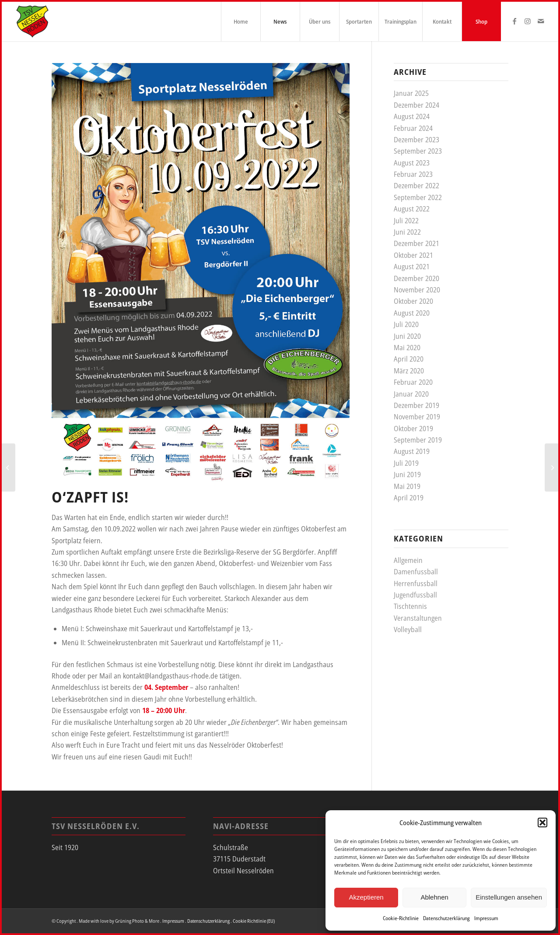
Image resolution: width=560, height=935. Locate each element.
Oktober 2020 (413, 301)
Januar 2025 (411, 93)
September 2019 (418, 440)
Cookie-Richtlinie (401, 918)
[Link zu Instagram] (528, 21)
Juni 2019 (407, 475)
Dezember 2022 (416, 186)
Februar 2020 (413, 382)
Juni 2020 (407, 336)
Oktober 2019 (413, 429)
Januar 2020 (411, 394)
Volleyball (408, 629)
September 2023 (418, 151)
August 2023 (412, 163)
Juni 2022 (407, 232)
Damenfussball (416, 572)
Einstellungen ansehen (509, 897)
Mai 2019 (407, 486)
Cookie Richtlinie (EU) (254, 921)
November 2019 (417, 417)
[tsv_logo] (32, 21)
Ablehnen (434, 897)
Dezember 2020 (416, 278)
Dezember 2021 (416, 243)
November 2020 (417, 290)
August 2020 (412, 313)
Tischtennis (410, 606)
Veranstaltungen (418, 618)
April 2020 (409, 359)
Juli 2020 (406, 324)
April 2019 (409, 498)
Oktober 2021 (413, 255)
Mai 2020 (407, 348)
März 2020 (409, 371)
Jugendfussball (415, 595)
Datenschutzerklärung (446, 918)
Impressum (486, 918)
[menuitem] (241, 21)
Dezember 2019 (416, 405)
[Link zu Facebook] (514, 21)
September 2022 (418, 197)
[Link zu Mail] (541, 21)
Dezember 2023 (416, 140)
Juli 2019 (406, 463)
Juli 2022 (406, 221)
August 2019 (412, 451)
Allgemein (408, 560)
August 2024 (412, 116)
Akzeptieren (366, 897)
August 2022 (412, 209)
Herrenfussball (416, 583)
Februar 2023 (413, 174)
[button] (542, 823)
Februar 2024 (413, 128)
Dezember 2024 (416, 105)
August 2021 (412, 267)
